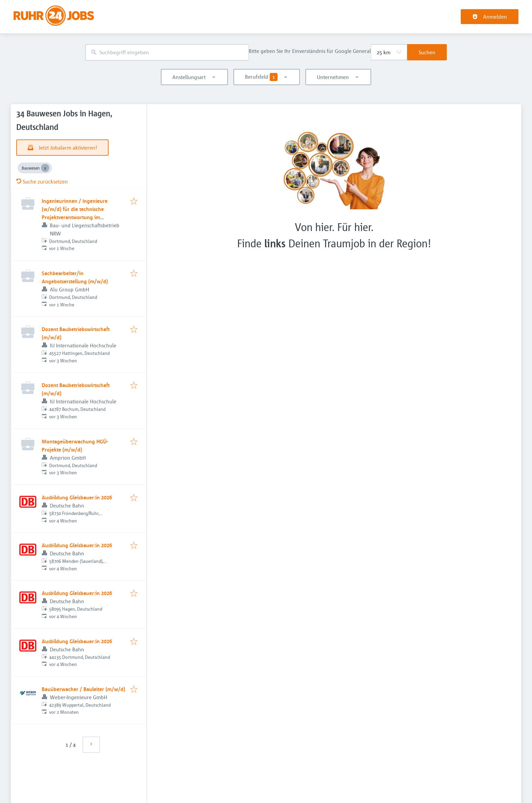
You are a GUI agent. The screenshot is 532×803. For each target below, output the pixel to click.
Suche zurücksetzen (42, 181)
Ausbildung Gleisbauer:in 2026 (77, 497)
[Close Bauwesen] (45, 168)
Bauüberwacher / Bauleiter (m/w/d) (83, 689)
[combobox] (167, 52)
